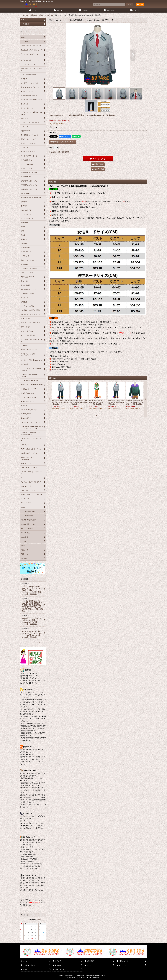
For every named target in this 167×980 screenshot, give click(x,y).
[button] (62, 55)
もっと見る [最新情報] (41, 642)
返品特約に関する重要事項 (59, 152)
